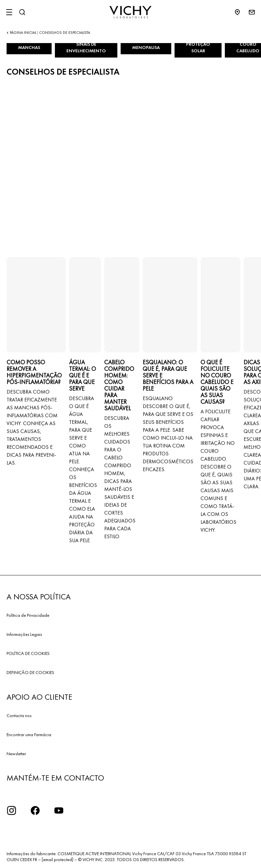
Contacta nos (19, 715)
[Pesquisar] (22, 12)
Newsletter (16, 754)
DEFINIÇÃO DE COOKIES (30, 672)
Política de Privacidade (28, 615)
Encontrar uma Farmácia (29, 735)
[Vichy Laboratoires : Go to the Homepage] (130, 12)
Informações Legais (24, 634)
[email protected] (58, 859)
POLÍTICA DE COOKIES (28, 653)
